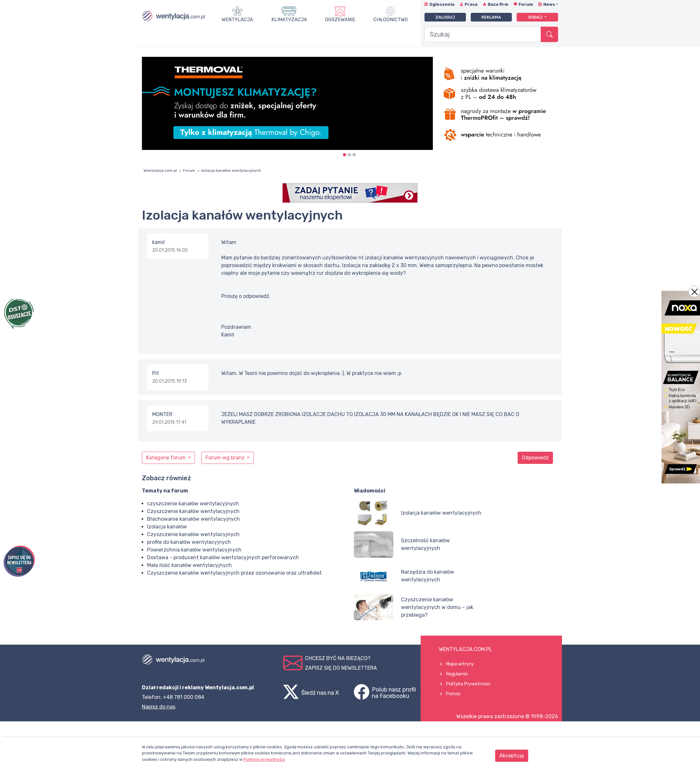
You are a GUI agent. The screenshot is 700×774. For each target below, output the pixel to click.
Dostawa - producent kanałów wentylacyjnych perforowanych (223, 557)
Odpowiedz (535, 458)
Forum (526, 4)
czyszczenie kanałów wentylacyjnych (193, 504)
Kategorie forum (166, 458)
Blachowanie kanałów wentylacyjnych (193, 519)
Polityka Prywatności (468, 684)
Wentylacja (237, 20)
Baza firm (498, 4)
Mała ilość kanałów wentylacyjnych (189, 565)
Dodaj (536, 17)
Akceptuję (512, 756)
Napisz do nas (159, 707)
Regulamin (457, 674)
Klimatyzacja (289, 20)
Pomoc (453, 694)
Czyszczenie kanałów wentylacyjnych (193, 511)
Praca (471, 4)
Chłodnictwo (391, 20)
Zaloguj (445, 17)
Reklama (491, 17)
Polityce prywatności (264, 759)
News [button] (549, 4)
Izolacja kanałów (167, 527)
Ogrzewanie (340, 20)
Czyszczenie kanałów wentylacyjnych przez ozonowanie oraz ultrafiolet (234, 573)
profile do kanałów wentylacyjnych (189, 542)
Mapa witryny (460, 664)
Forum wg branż (226, 458)
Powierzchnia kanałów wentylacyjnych (194, 550)
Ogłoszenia (442, 4)
